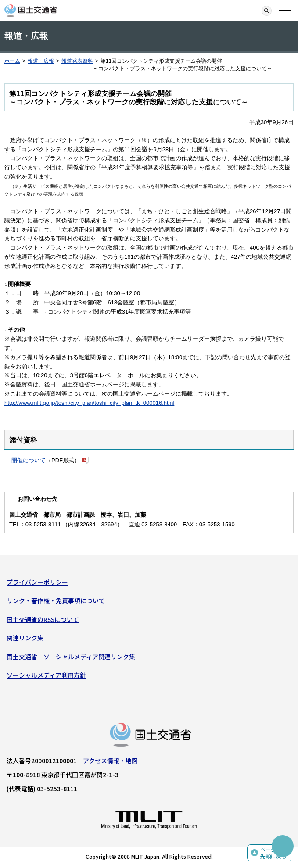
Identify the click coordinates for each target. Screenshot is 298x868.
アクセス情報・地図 (110, 761)
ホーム (12, 61)
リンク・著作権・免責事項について (56, 600)
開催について (29, 460)
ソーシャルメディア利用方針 (46, 675)
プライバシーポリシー (37, 582)
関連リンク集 (25, 638)
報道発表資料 (77, 61)
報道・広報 (41, 61)
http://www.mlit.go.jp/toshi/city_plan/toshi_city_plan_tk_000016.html (89, 403)
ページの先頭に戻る (273, 853)
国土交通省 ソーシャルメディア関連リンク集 (71, 657)
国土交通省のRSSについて (43, 619)
